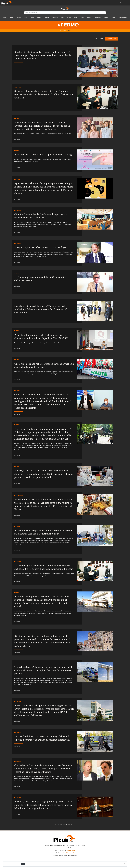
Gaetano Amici (71, 850)
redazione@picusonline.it (67, 853)
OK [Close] (23, 864)
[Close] (125, 864)
